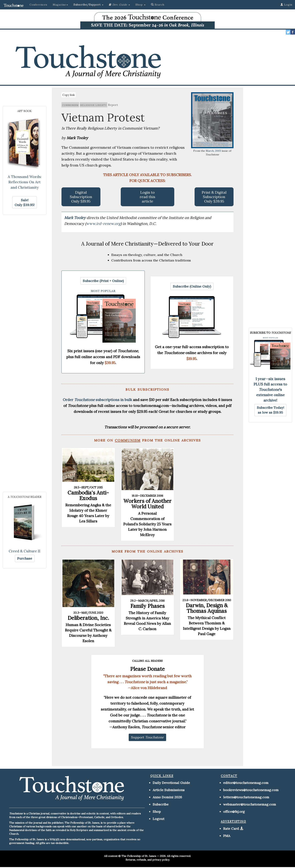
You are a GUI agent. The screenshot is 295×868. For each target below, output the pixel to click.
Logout (158, 819)
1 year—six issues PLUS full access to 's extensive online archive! (270, 389)
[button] (88, 5)
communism (70, 105)
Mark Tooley (75, 218)
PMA (227, 836)
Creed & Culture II (25, 551)
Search (158, 5)
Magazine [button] (60, 5)
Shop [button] (140, 5)
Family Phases (147, 606)
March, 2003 (213, 151)
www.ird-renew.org (103, 224)
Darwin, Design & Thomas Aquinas (207, 608)
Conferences (38, 5)
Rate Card (231, 829)
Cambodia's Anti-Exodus (88, 495)
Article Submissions (169, 790)
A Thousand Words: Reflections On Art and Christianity (25, 182)
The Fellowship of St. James (139, 856)
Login (286, 5)
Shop (157, 812)
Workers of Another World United (147, 504)
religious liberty (94, 105)
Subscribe (161, 804)
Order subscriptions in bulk (97, 400)
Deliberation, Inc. (88, 618)
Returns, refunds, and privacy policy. (148, 860)
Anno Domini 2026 (167, 797)
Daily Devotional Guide (171, 783)
